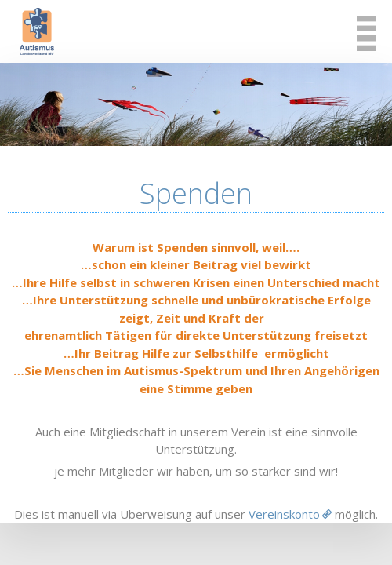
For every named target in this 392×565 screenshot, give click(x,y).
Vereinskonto (284, 514)
